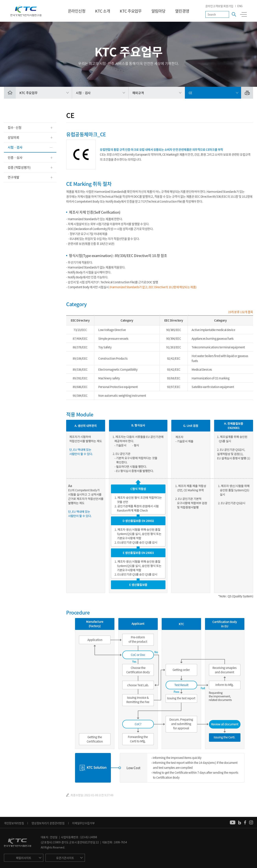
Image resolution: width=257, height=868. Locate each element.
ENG (240, 6)
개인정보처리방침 (14, 823)
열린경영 (182, 11)
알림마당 (158, 11)
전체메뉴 (243, 14)
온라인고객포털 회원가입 (219, 6)
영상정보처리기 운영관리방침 (48, 823)
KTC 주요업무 (131, 11)
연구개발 (13, 177)
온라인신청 (77, 11)
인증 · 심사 (15, 157)
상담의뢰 (13, 137)
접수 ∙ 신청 (15, 127)
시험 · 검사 (15, 147)
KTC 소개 (103, 11)
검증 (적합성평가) (19, 167)
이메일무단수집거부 (83, 823)
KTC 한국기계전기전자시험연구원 (26, 11)
